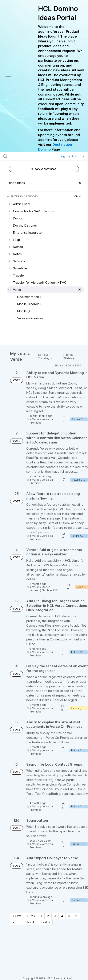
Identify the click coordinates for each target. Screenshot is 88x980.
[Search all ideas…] (27, 156)
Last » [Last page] (46, 922)
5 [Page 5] (69, 916)
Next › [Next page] (32, 922)
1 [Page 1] (41, 916)
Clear (78, 196)
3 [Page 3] (55, 916)
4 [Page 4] (62, 916)
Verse (36, 419)
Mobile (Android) (40, 589)
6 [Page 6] (76, 916)
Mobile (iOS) (51, 590)
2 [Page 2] (48, 916)
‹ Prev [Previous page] (31, 916)
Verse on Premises (41, 421)
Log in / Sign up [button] (72, 156)
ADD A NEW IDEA (44, 169)
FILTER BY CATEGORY (22, 196)
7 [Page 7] (14, 922)
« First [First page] (17, 916)
